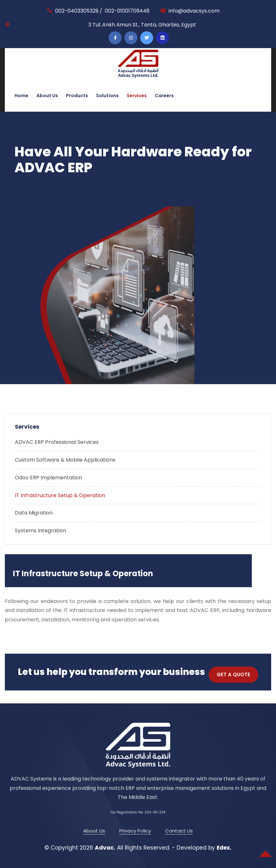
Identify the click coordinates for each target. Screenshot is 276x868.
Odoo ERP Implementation (48, 478)
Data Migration (34, 513)
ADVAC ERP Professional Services (57, 442)
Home (21, 96)
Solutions (107, 96)
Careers (164, 96)
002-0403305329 (77, 11)
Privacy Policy (135, 831)
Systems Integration (40, 531)
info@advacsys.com (194, 11)
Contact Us (179, 831)
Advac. (105, 848)
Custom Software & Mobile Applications (65, 460)
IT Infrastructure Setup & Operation (60, 495)
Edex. (224, 848)
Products (77, 96)
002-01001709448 (127, 11)
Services (137, 96)
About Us (47, 96)
